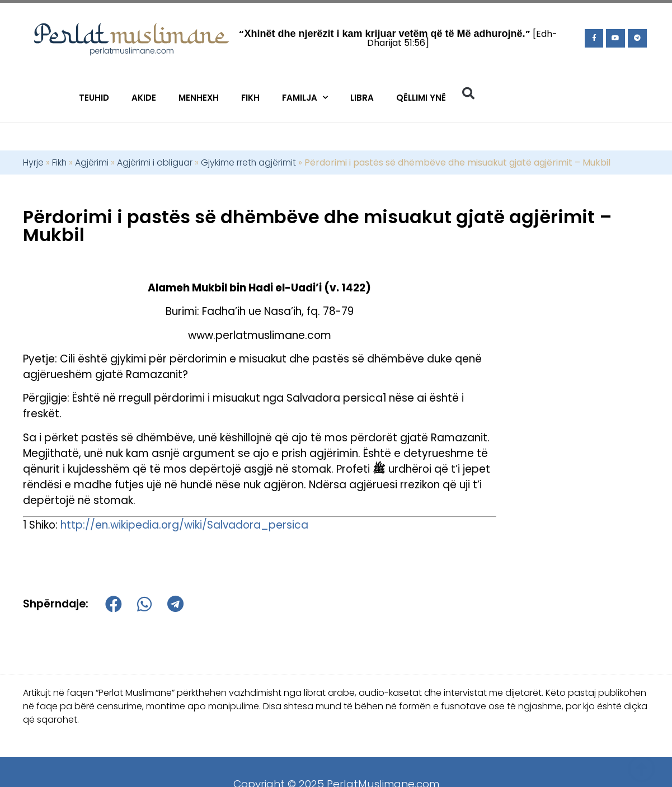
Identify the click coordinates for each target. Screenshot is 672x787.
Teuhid (94, 98)
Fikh (250, 98)
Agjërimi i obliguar (155, 162)
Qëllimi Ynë (421, 98)
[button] (468, 93)
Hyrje (33, 162)
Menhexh (199, 98)
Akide (144, 98)
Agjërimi (92, 162)
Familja (305, 98)
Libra (362, 98)
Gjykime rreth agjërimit (248, 162)
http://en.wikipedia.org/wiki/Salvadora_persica (184, 525)
